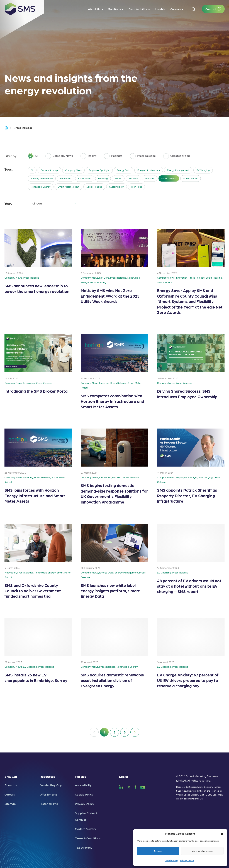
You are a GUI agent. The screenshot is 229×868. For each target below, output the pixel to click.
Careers (10, 794)
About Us (11, 785)
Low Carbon (85, 178)
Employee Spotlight (99, 170)
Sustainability (117, 187)
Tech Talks (136, 187)
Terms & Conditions (88, 838)
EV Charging (203, 170)
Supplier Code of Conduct (86, 816)
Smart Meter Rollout (68, 187)
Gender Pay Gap (51, 785)
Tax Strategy (84, 847)
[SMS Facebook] (135, 787)
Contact (211, 9)
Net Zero (133, 178)
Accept (158, 851)
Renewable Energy (41, 187)
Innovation (65, 178)
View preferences (202, 851)
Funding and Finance (42, 178)
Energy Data (124, 170)
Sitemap (10, 804)
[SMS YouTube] (143, 787)
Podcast (150, 178)
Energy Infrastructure (149, 170)
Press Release (169, 178)
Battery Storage (49, 170)
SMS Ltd (11, 776)
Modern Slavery (86, 829)
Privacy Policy (187, 860)
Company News (73, 170)
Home (8, 128)
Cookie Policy (172, 860)
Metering (103, 178)
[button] (222, 834)
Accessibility (83, 785)
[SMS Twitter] (129, 787)
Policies (81, 776)
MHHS (118, 178)
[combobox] (54, 203)
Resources (47, 776)
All (32, 170)
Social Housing (94, 187)
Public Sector (191, 178)
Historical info (49, 804)
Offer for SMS (49, 794)
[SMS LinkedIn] (121, 787)
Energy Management (178, 170)
